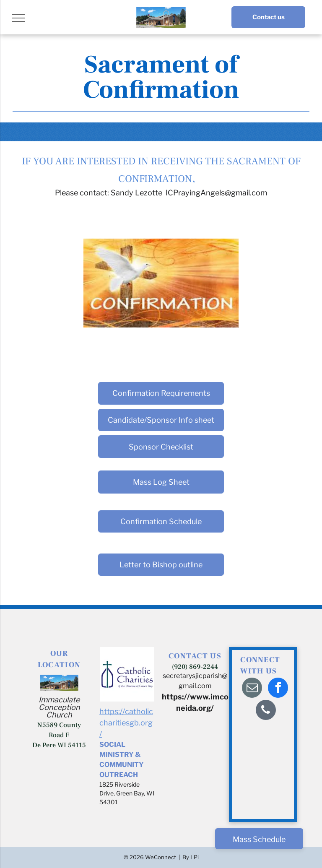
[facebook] (278, 689)
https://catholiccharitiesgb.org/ (126, 723)
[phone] (266, 711)
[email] (252, 689)
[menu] (18, 18)
